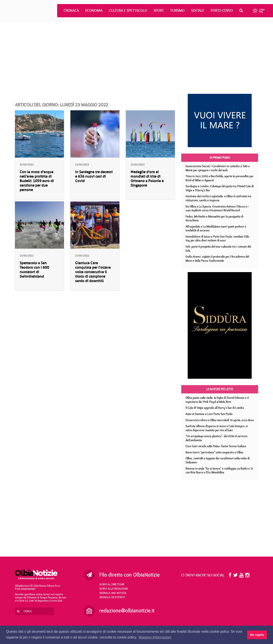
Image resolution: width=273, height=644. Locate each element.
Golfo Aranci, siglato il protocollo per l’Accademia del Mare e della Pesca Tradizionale (217, 259)
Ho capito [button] (257, 635)
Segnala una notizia (113, 593)
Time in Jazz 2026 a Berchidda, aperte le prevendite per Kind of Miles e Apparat (220, 178)
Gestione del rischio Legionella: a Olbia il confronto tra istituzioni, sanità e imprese (218, 198)
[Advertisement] (136, 58)
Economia (94, 10)
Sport (159, 10)
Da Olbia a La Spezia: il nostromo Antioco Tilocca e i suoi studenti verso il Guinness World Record (217, 208)
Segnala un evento (112, 597)
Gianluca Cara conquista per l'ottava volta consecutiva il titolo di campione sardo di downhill (93, 272)
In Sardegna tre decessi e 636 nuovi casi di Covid (94, 176)
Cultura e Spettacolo (128, 10)
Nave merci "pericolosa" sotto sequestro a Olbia (214, 452)
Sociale (198, 10)
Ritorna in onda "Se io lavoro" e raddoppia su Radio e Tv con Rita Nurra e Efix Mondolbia (219, 471)
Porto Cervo (222, 10)
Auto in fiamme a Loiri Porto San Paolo (209, 414)
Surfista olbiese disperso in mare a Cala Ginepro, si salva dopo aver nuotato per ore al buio (217, 428)
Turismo (177, 10)
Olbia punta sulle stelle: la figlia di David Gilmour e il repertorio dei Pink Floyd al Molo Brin (217, 400)
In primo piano (220, 158)
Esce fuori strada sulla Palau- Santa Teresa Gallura (216, 446)
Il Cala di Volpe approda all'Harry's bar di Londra (215, 408)
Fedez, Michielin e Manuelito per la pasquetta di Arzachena (214, 218)
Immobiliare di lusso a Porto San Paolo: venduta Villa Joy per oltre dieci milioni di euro (217, 239)
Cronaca (71, 10)
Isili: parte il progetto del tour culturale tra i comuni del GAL (218, 249)
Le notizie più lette (220, 389)
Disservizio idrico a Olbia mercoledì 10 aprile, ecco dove (220, 420)
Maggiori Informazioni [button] (155, 637)
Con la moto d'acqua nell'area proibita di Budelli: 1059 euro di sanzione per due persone (37, 181)
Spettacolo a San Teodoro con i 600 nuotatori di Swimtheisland (34, 270)
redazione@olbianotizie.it (127, 611)
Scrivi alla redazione (114, 589)
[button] (242, 10)
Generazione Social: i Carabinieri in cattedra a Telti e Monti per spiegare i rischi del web (218, 168)
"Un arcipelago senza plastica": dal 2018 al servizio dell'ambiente (216, 438)
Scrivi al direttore (112, 584)
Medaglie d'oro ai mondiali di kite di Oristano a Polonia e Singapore (147, 179)
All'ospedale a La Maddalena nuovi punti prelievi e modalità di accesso (216, 228)
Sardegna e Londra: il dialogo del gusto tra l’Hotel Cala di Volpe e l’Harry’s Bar (220, 188)
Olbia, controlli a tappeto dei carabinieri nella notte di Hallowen (218, 460)
